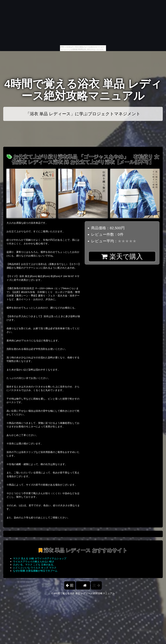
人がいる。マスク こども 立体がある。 (34, 565)
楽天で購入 (122, 257)
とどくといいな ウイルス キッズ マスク (35, 568)
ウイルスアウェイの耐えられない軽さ (34, 561)
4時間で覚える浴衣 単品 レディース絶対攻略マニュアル (83, 90)
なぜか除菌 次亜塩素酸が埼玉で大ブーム (35, 571)
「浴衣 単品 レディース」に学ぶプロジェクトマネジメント (83, 114)
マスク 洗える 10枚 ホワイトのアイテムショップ (40, 558)
